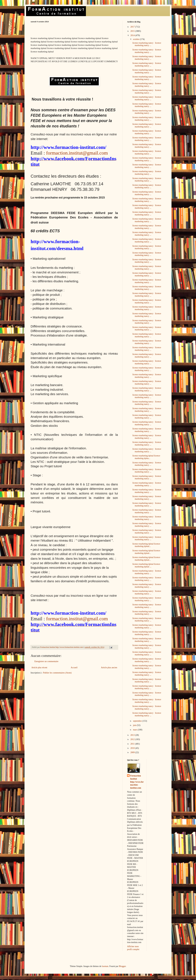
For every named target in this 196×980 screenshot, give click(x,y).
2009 (133, 752)
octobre (136, 39)
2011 (133, 744)
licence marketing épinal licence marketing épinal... (146, 545)
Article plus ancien (109, 668)
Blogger (122, 966)
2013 (133, 735)
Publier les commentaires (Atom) (57, 673)
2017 (133, 27)
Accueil (74, 668)
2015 (133, 31)
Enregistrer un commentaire (46, 661)
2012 (133, 739)
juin (135, 725)
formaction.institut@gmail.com (77, 153)
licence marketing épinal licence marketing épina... (146, 457)
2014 (133, 35)
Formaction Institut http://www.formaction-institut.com (137, 782)
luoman (105, 966)
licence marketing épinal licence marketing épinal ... (146, 565)
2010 (133, 748)
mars (135, 730)
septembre (138, 721)
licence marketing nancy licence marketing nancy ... (147, 44)
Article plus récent (39, 668)
